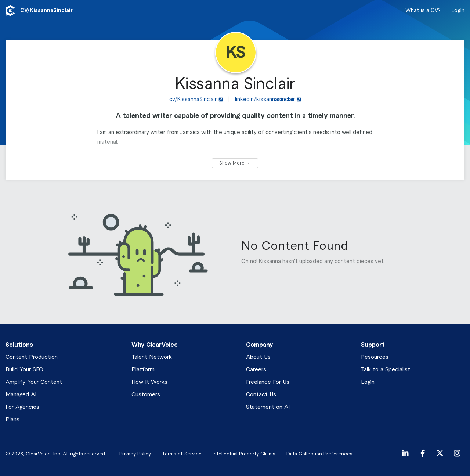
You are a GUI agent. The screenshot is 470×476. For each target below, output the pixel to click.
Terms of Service (182, 454)
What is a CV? (423, 11)
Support (373, 345)
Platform (143, 370)
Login (458, 11)
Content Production (32, 357)
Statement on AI (268, 407)
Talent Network (152, 357)
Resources (375, 357)
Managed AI (21, 395)
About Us (258, 357)
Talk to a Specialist (386, 370)
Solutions (19, 345)
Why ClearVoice (155, 345)
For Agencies (22, 407)
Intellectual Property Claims (244, 454)
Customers (146, 395)
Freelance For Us (268, 382)
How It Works (149, 382)
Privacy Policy (135, 454)
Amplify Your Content (34, 382)
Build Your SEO (24, 370)
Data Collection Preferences (319, 454)
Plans (12, 420)
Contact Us (261, 395)
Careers (256, 370)
